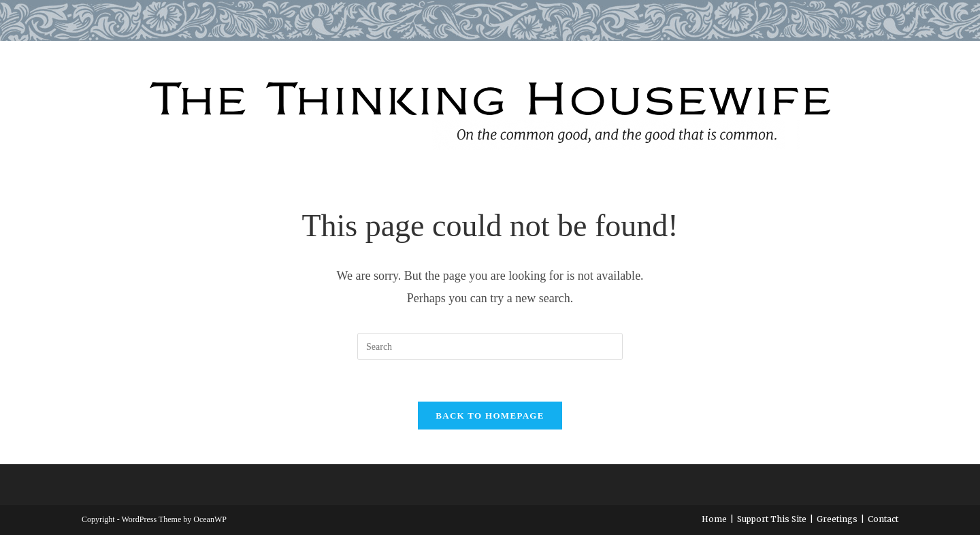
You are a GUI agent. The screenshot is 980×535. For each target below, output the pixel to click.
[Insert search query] (490, 346)
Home (714, 519)
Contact (883, 519)
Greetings (837, 519)
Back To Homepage (490, 416)
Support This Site (772, 519)
